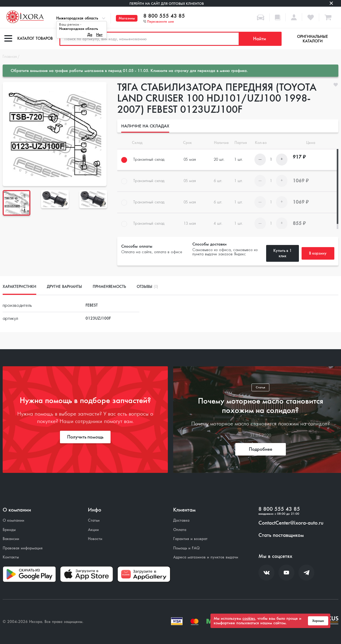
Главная (10, 57)
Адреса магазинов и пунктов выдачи (206, 557)
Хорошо (318, 621)
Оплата (180, 530)
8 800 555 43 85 (164, 16)
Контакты (11, 557)
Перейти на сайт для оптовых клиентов (167, 4)
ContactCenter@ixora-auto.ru (291, 523)
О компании (13, 520)
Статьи (94, 520)
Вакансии (11, 539)
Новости (95, 539)
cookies (249, 618)
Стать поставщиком (281, 535)
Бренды (9, 530)
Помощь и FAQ (186, 548)
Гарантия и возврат (190, 539)
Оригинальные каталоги (312, 39)
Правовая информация (23, 548)
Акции (93, 530)
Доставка (181, 520)
